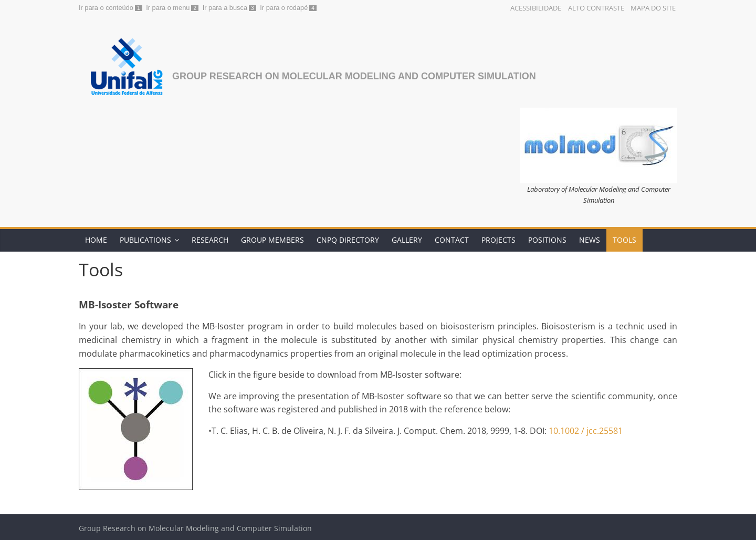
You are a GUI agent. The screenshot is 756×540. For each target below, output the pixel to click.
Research (210, 240)
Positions (547, 240)
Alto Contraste (596, 8)
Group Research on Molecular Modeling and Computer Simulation (354, 76)
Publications (145, 240)
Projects (498, 240)
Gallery (407, 240)
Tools (624, 240)
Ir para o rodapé (284, 8)
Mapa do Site (653, 8)
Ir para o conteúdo (106, 8)
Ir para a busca (225, 8)
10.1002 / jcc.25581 (586, 431)
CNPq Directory (348, 240)
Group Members (272, 240)
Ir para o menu (168, 8)
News (590, 240)
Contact (452, 240)
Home (96, 240)
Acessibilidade (536, 8)
